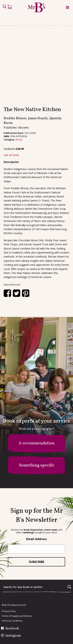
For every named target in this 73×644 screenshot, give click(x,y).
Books (19, 148)
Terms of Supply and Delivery (17, 616)
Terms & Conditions (12, 621)
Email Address (36, 539)
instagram (13, 636)
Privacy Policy (9, 611)
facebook (12, 629)
